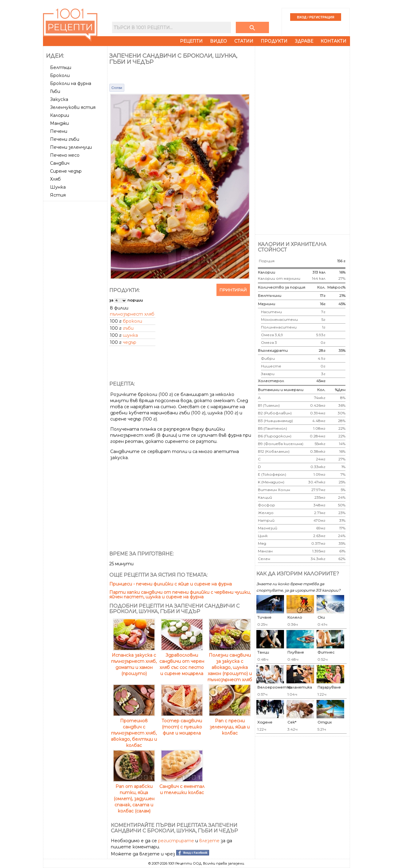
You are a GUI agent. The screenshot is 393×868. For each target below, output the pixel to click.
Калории (60, 115)
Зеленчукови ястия (73, 107)
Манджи (59, 123)
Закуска (59, 99)
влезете (209, 841)
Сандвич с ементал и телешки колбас (182, 786)
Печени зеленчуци (71, 147)
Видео (218, 41)
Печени (59, 131)
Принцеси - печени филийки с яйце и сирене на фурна (171, 584)
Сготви (117, 88)
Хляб (55, 179)
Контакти (333, 41)
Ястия (58, 195)
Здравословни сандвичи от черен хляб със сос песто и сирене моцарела (182, 661)
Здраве (304, 41)
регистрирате (176, 841)
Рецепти (191, 41)
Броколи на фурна (71, 83)
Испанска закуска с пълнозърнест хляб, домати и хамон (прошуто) (134, 661)
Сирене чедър (66, 171)
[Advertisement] (76, 295)
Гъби (55, 91)
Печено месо (65, 155)
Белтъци (61, 67)
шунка (130, 335)
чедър (130, 342)
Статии (244, 41)
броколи (132, 321)
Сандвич (60, 163)
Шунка (58, 187)
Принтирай (233, 290)
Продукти (274, 41)
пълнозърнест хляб (132, 314)
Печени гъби (65, 139)
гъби (128, 328)
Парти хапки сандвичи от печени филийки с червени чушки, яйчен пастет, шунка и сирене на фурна (180, 595)
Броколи (60, 75)
